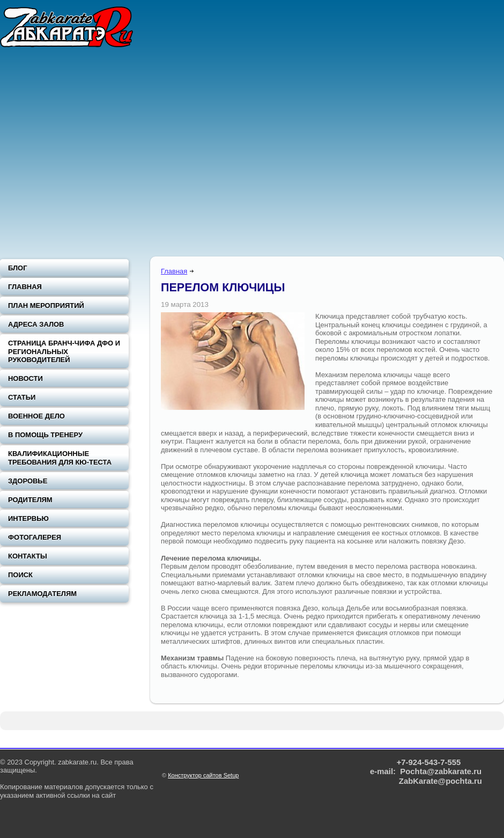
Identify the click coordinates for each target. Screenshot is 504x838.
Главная (174, 271)
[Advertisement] (101, 154)
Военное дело (36, 416)
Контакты (28, 556)
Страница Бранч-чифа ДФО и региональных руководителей (64, 351)
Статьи (22, 397)
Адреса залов (36, 324)
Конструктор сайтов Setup (203, 775)
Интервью (28, 519)
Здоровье (28, 481)
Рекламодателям (42, 594)
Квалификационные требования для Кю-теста (60, 458)
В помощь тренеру (45, 435)
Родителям (30, 500)
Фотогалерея (35, 537)
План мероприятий (46, 306)
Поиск (20, 575)
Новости (25, 378)
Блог (18, 268)
